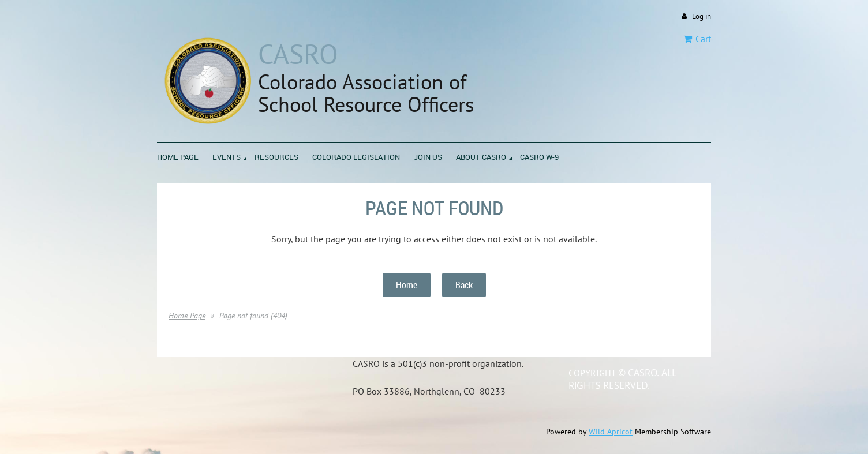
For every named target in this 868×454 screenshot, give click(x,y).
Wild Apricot (611, 432)
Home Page (187, 316)
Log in (701, 16)
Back (464, 285)
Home (407, 285)
